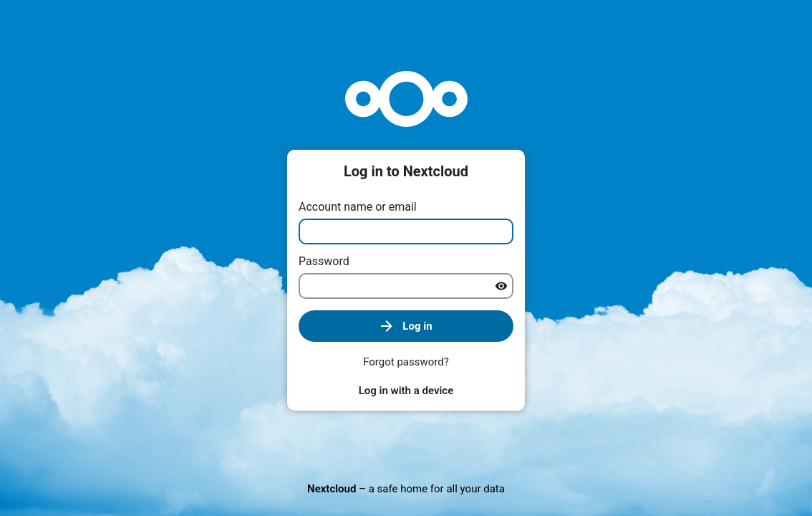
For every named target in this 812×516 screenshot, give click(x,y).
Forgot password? (406, 362)
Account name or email (358, 207)
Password (324, 261)
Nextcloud (332, 489)
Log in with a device (406, 391)
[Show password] (501, 286)
